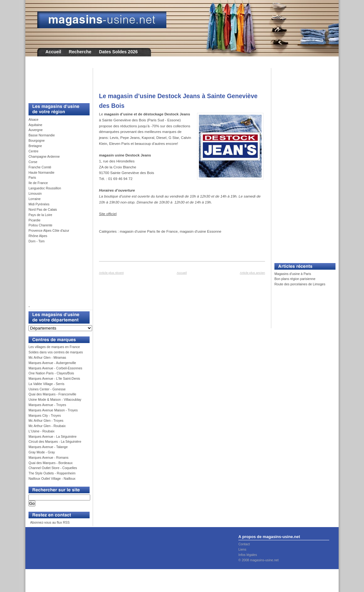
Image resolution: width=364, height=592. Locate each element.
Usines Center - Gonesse (47, 389)
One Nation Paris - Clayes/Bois (51, 373)
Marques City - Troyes (45, 415)
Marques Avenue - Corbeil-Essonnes (55, 368)
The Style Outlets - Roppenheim (52, 473)
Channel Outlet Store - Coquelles (53, 468)
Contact (244, 544)
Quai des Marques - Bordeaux (51, 463)
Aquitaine (35, 125)
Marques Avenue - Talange (48, 447)
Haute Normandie (42, 172)
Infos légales (248, 555)
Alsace (34, 119)
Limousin (35, 193)
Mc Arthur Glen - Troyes (46, 420)
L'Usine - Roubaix (42, 431)
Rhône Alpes (38, 236)
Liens (242, 549)
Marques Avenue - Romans (49, 457)
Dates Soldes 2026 (118, 52)
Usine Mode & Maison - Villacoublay (55, 399)
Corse (33, 162)
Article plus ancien (252, 273)
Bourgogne (37, 140)
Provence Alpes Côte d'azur (49, 230)
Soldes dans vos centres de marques (56, 352)
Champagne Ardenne (44, 156)
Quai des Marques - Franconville (52, 394)
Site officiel (108, 214)
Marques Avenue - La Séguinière (52, 436)
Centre (34, 151)
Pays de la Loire (40, 215)
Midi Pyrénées (39, 204)
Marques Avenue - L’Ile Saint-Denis (54, 378)
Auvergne (36, 130)
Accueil (53, 52)
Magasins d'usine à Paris (293, 274)
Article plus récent (111, 273)
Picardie (34, 220)
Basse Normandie (42, 135)
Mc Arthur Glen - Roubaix (47, 426)
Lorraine (35, 199)
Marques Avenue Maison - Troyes (53, 410)
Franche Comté (40, 167)
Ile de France (38, 183)
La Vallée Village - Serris (47, 384)
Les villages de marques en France (54, 347)
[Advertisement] (57, 82)
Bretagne (35, 146)
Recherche (80, 52)
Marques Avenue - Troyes (47, 405)
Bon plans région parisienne (295, 279)
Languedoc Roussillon (45, 188)
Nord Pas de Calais (43, 209)
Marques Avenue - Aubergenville (52, 363)
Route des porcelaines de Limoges (300, 284)
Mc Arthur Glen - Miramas (47, 357)
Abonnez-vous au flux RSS (49, 522)
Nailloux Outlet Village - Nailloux (52, 478)
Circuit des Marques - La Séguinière (55, 441)
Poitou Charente (40, 225)
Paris (32, 177)
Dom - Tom (36, 241)
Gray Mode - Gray (42, 452)
